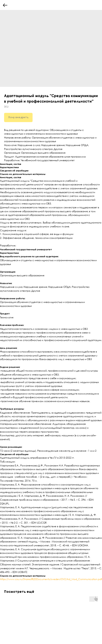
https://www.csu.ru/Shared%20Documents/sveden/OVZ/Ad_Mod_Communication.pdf (51, 579)
